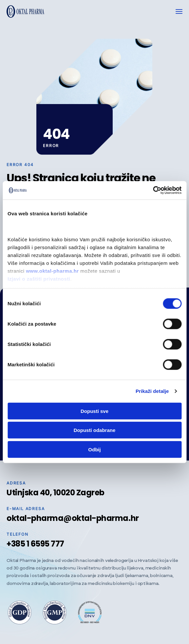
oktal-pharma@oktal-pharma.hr (73, 518)
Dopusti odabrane (95, 430)
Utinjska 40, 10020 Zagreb (56, 493)
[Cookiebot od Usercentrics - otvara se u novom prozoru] (153, 190)
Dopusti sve (94, 411)
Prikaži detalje (152, 391)
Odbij (94, 449)
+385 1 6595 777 (35, 544)
